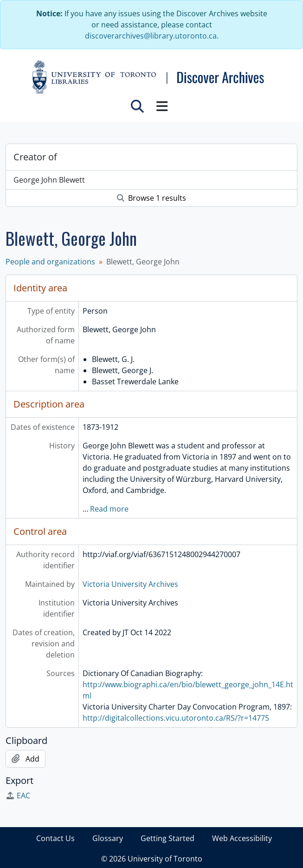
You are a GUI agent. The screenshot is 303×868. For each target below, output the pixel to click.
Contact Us (55, 838)
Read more (109, 509)
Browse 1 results (151, 198)
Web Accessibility (242, 838)
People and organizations (50, 262)
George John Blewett (49, 180)
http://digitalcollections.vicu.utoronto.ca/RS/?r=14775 (176, 718)
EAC (18, 796)
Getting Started (168, 838)
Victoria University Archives (130, 584)
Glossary (108, 838)
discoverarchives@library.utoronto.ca (151, 36)
